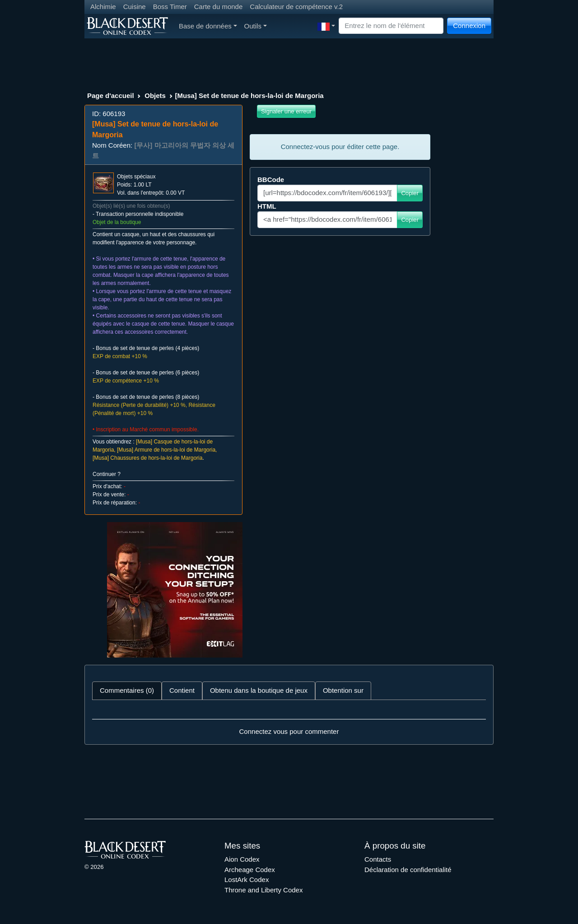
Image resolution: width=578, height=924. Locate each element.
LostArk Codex (247, 880)
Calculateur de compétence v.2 (296, 7)
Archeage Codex (250, 870)
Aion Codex (242, 859)
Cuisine (135, 7)
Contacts (378, 859)
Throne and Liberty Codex (263, 890)
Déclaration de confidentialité (408, 870)
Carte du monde (219, 7)
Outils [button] (256, 26)
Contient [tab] (182, 690)
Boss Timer (170, 7)
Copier (410, 193)
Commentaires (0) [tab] (127, 690)
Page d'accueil (111, 96)
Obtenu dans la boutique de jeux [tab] (259, 690)
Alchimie (103, 7)
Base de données (208, 26)
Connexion (469, 26)
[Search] (391, 26)
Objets (155, 96)
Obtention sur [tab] (343, 690)
